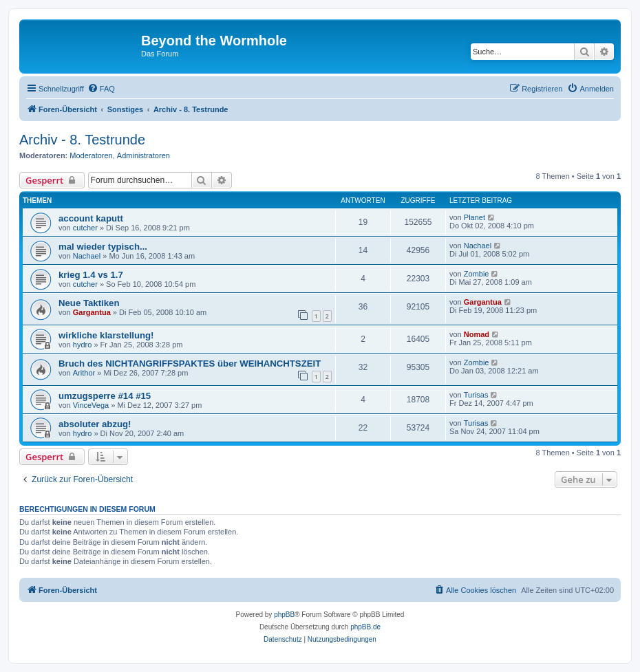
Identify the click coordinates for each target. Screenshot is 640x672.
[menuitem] (101, 89)
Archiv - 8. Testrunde (82, 140)
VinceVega (91, 405)
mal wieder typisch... (103, 247)
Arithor (84, 373)
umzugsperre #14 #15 (105, 396)
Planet (474, 217)
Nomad (477, 334)
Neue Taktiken (89, 303)
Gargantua (92, 312)
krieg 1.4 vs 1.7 (91, 275)
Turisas (476, 395)
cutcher (85, 228)
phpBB (284, 615)
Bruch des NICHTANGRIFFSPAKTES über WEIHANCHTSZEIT (190, 364)
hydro (83, 345)
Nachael (87, 256)
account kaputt (91, 218)
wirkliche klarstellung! (106, 335)
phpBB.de (365, 627)
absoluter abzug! (95, 424)
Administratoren (143, 155)
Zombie (477, 274)
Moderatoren (91, 155)
